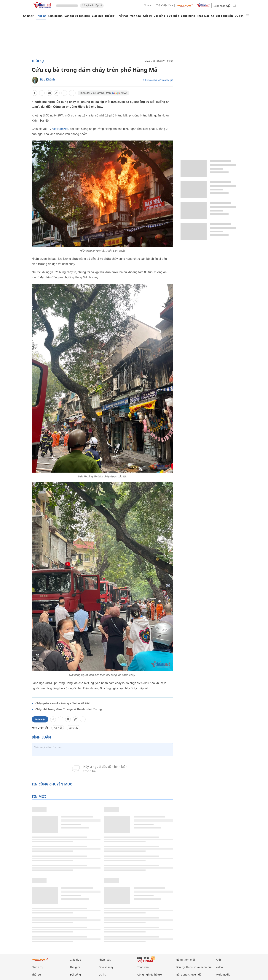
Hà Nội (58, 728)
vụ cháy (73, 728)
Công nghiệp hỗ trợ (150, 975)
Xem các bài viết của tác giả (159, 80)
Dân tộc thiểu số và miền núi (194, 967)
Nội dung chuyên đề (189, 975)
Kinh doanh (55, 16)
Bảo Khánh (48, 79)
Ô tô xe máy (106, 967)
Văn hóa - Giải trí (141, 16)
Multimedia (223, 975)
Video (219, 967)
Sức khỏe (173, 16)
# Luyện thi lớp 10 (92, 5)
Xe (212, 16)
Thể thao (123, 16)
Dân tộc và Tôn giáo (77, 16)
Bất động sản (224, 16)
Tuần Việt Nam (164, 5)
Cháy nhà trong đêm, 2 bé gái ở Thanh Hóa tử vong (69, 709)
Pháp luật (203, 16)
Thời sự (41, 16)
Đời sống (159, 16)
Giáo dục (97, 16)
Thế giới (110, 16)
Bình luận (40, 719)
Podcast (149, 5)
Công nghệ (188, 16)
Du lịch (239, 16)
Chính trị (29, 16)
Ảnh (218, 960)
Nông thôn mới (185, 960)
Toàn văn (143, 967)
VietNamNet (60, 129)
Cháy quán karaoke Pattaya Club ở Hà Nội (62, 703)
